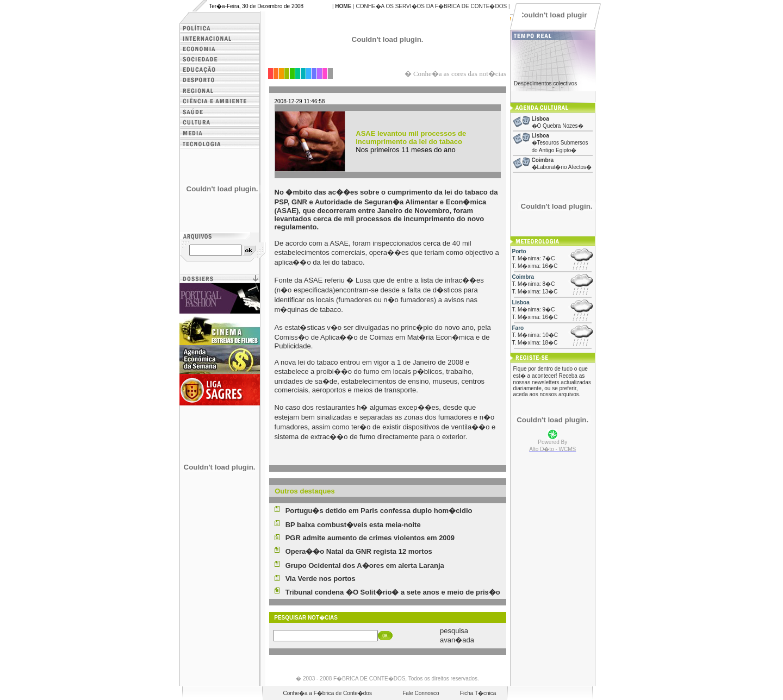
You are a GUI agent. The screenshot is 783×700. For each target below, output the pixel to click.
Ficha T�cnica (478, 693)
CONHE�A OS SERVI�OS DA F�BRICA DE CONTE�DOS (431, 6)
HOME (343, 6)
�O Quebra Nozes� (558, 126)
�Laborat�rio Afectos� (562, 167)
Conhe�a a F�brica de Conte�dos (328, 693)
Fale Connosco (421, 693)
